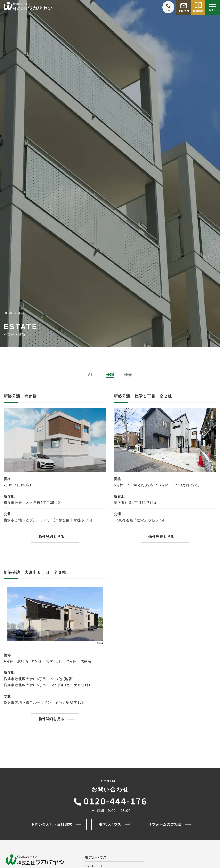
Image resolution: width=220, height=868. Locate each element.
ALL (92, 375)
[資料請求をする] (198, 7)
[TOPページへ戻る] (28, 7)
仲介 (128, 375)
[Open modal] (213, 7)
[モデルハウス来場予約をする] (184, 7)
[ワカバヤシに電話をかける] (168, 7)
